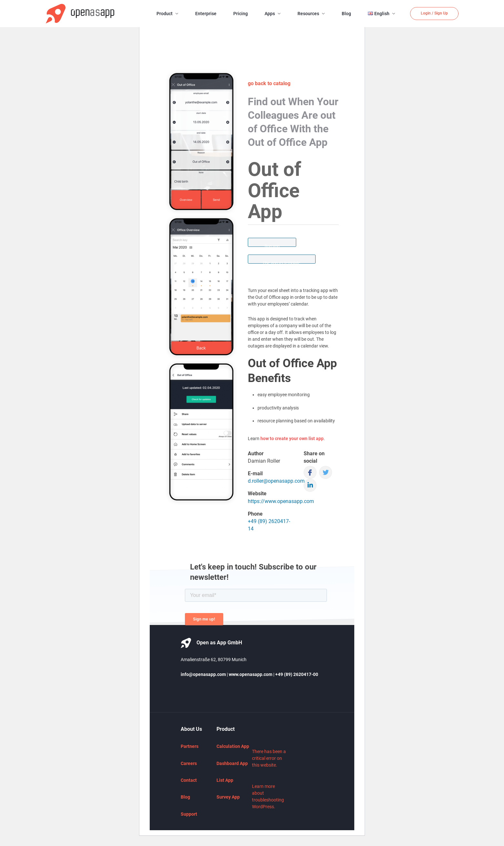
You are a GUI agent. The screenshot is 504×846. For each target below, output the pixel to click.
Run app (272, 245)
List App (225, 780)
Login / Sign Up (434, 13)
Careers (189, 763)
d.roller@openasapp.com (276, 481)
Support (189, 814)
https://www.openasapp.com (281, 501)
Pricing (241, 14)
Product (165, 14)
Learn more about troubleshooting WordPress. (268, 796)
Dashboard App (232, 763)
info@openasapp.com (203, 674)
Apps (270, 14)
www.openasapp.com (251, 674)
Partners (190, 746)
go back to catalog (269, 83)
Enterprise (206, 14)
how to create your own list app (292, 438)
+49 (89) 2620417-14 (269, 525)
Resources (308, 14)
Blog (346, 14)
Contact (189, 780)
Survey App (228, 797)
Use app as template (282, 262)
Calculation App (233, 746)
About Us (191, 729)
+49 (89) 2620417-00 (297, 674)
